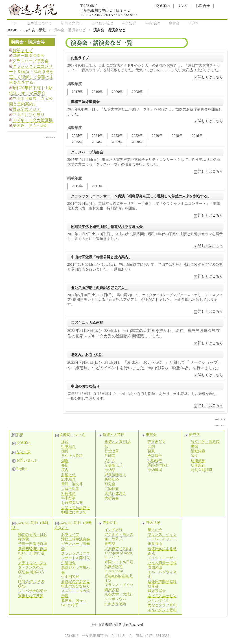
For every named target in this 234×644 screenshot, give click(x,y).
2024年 (97, 136)
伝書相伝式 (114, 465)
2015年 (77, 142)
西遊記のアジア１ (76, 581)
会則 (151, 446)
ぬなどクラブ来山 (162, 605)
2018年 (177, 136)
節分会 (110, 484)
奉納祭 (110, 470)
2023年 (117, 136)
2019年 (157, 136)
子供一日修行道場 (33, 544)
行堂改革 (112, 451)
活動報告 (155, 460)
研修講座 (198, 460)
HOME (12, 30)
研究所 (194, 23)
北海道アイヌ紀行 (119, 548)
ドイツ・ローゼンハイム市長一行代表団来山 (162, 563)
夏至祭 (110, 544)
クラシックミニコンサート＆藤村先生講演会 (76, 558)
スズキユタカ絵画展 (87, 323)
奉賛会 (174, 23)
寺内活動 (153, 23)
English (19, 469)
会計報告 (155, 456)
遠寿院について (39, 23)
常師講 (110, 456)
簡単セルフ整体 (31, 596)
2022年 (137, 136)
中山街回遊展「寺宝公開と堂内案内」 (101, 257)
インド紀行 (114, 530)
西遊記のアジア (26, 109)
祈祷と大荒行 (72, 23)
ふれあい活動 (102, 23)
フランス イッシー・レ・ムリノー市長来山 (162, 539)
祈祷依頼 (68, 493)
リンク (183, 6)
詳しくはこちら (208, 77)
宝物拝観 (112, 489)
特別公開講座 (202, 470)
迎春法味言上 (115, 475)
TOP (15, 23)
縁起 (65, 442)
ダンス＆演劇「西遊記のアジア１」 (100, 288)
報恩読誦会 (157, 591)
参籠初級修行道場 (33, 548)
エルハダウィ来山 (162, 610)
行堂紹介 (68, 446)
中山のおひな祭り (85, 386)
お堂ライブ (80, 58)
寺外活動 (129, 23)
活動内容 (198, 451)
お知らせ (68, 475)
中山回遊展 (70, 577)
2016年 (197, 136)
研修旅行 (198, 465)
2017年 (77, 92)
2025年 (77, 136)
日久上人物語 (72, 456)
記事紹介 (68, 479)
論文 (195, 456)
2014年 (97, 142)
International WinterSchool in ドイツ (119, 576)
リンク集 (21, 452)
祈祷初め (112, 479)
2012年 (117, 142)
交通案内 (163, 6)
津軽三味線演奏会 (85, 102)
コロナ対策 (70, 489)
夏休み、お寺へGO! (87, 354)
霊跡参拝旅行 (158, 465)
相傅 (65, 451)
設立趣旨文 (157, 442)
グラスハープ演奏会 (87, 152)
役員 (151, 451)
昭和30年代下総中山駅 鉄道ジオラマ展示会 (107, 227)
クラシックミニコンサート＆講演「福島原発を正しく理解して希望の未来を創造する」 (141, 196)
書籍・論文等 (72, 484)
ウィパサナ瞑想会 (33, 591)
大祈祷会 (112, 498)
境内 (65, 470)
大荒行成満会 (115, 493)
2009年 (117, 92)
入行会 (110, 460)
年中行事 (68, 498)
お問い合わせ (25, 460)
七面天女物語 (115, 604)
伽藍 (65, 460)
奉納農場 (155, 470)
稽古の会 (155, 530)
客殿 (65, 465)
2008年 (137, 92)
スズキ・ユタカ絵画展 (33, 120)
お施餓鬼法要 (72, 503)
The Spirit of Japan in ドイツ (118, 555)
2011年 (97, 186)
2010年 (97, 92)
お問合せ (203, 6)
